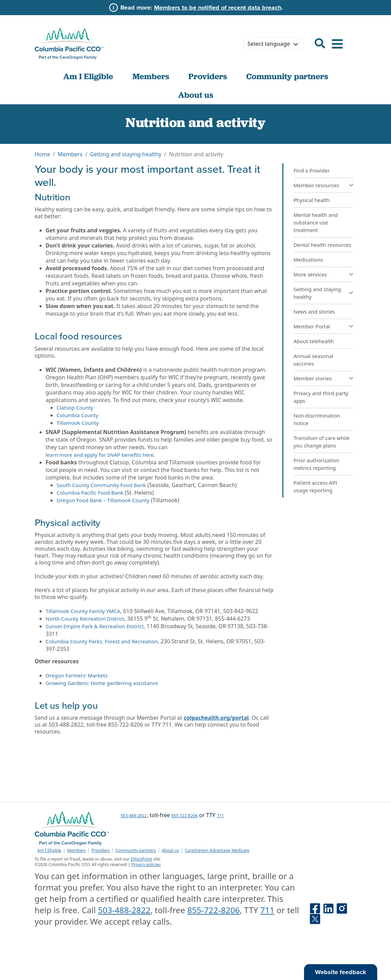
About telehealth (314, 341)
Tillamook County (78, 423)
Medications (308, 260)
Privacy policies (146, 865)
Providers (208, 76)
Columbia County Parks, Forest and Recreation (102, 641)
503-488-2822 (134, 816)
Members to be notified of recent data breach (218, 8)
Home (43, 154)
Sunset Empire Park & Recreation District (95, 626)
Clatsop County (75, 408)
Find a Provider (312, 170)
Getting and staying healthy (126, 154)
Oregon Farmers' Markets (77, 675)
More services (310, 274)
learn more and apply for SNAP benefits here (100, 455)
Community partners (287, 76)
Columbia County (78, 415)
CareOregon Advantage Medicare (217, 851)
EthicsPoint (141, 859)
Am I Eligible (88, 76)
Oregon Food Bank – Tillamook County (103, 500)
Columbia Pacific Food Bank (90, 493)
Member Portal (312, 326)
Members (151, 76)
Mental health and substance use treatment (316, 222)
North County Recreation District (85, 619)
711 (221, 816)
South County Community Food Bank (101, 485)
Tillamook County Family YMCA (83, 611)
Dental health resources (323, 245)
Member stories (313, 378)
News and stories (314, 312)
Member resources (317, 185)
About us (196, 95)
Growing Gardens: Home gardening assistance (102, 683)
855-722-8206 (184, 816)
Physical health (312, 200)
